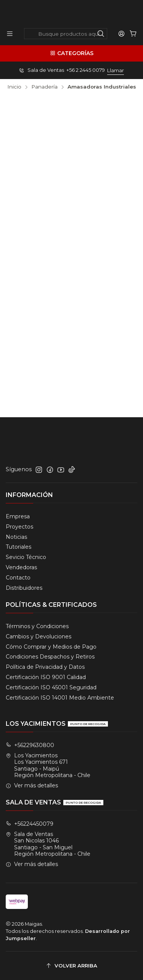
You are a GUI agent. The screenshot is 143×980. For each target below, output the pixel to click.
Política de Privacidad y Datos (45, 667)
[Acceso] (121, 34)
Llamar (116, 70)
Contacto (18, 578)
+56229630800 (30, 745)
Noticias (16, 537)
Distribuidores (24, 588)
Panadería (44, 87)
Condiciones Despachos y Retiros (50, 657)
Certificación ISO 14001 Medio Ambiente (60, 698)
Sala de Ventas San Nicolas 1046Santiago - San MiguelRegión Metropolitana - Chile (48, 844)
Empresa (18, 516)
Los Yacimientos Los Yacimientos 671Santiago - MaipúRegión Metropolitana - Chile (48, 765)
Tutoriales (18, 547)
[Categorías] (71, 53)
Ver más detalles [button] (32, 785)
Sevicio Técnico (26, 557)
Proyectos (19, 527)
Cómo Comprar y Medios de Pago (51, 647)
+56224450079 (30, 824)
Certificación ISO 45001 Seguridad (51, 687)
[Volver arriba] (71, 966)
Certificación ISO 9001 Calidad (46, 677)
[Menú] (10, 34)
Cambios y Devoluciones (39, 636)
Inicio (14, 87)
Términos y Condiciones (37, 626)
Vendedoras (21, 567)
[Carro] (133, 34)
